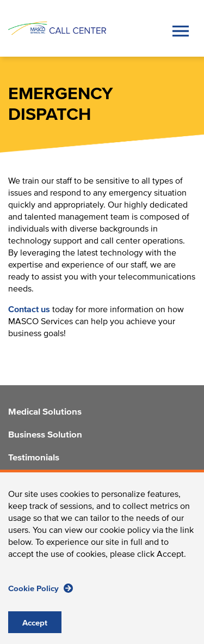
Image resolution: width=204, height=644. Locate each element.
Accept (35, 634)
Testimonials (34, 458)
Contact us (29, 309)
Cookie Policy (41, 599)
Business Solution (45, 435)
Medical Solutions (45, 412)
